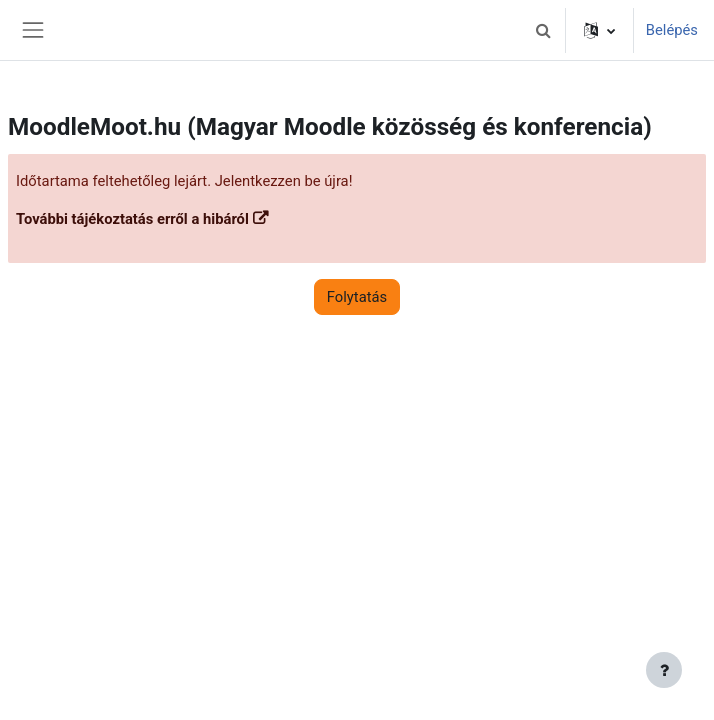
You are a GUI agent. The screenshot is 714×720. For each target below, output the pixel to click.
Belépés (672, 30)
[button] (544, 30)
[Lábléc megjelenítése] (664, 670)
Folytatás (357, 297)
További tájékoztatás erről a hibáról (132, 219)
